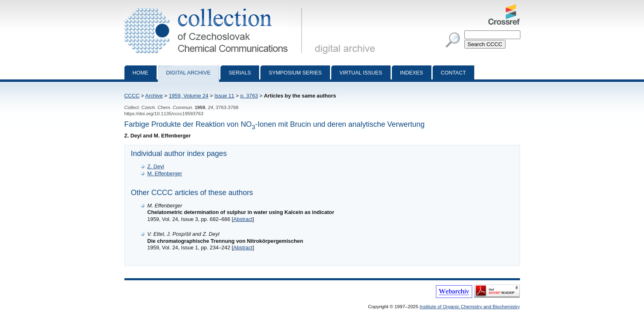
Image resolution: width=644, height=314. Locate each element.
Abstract (243, 219)
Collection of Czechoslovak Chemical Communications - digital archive (215, 7)
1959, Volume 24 (189, 96)
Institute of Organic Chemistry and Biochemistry (470, 307)
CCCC (132, 96)
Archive (154, 96)
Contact (453, 73)
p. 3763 (249, 96)
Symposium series (295, 73)
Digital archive (188, 73)
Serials (240, 73)
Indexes (412, 73)
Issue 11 (224, 96)
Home (141, 73)
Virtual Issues (361, 73)
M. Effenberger (165, 173)
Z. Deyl (156, 166)
